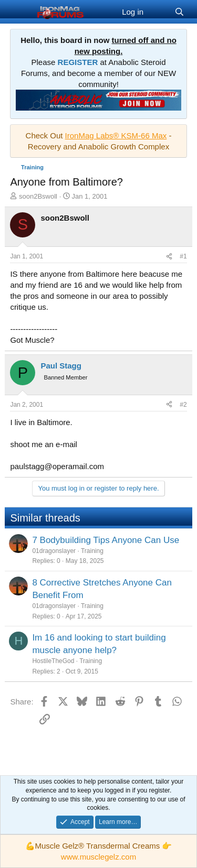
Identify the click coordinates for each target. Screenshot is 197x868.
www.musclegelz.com (98, 857)
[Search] (179, 12)
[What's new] (159, 12)
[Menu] (19, 12)
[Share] (169, 257)
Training (92, 551)
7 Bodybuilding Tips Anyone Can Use (106, 540)
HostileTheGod (53, 661)
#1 (183, 256)
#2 (183, 405)
